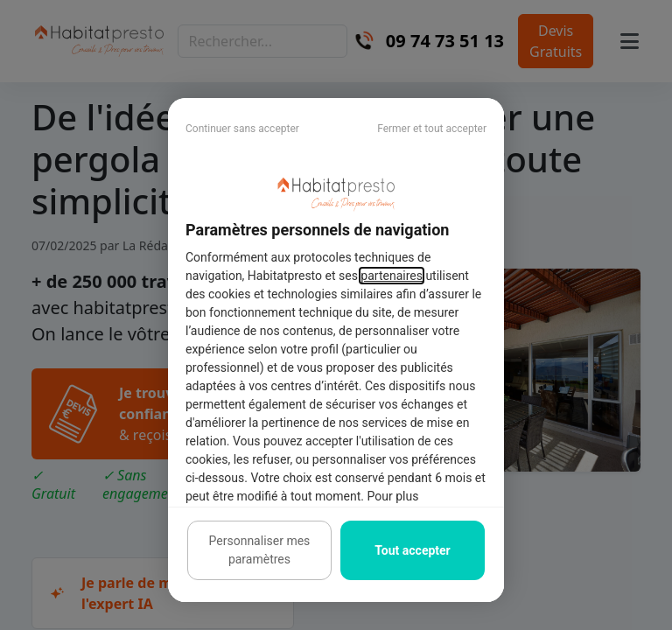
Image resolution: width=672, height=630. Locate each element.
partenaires (392, 276)
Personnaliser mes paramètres (260, 550)
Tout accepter (412, 550)
